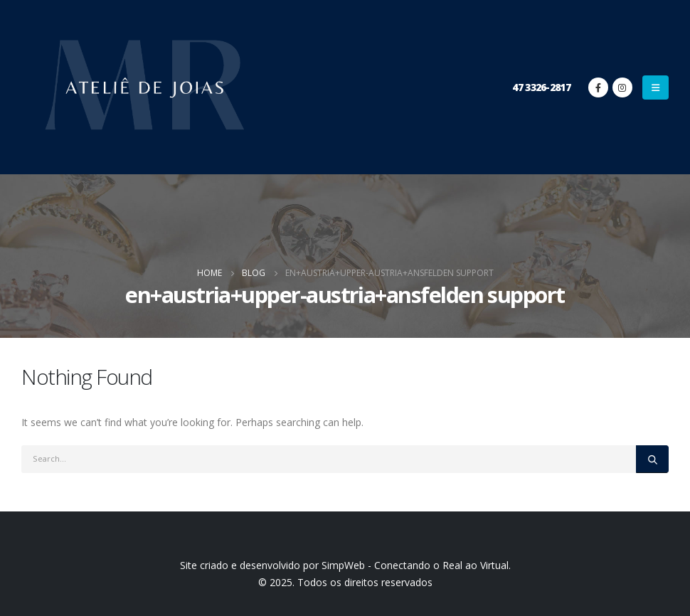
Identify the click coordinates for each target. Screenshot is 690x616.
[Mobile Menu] (655, 87)
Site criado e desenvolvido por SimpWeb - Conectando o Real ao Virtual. (345, 565)
